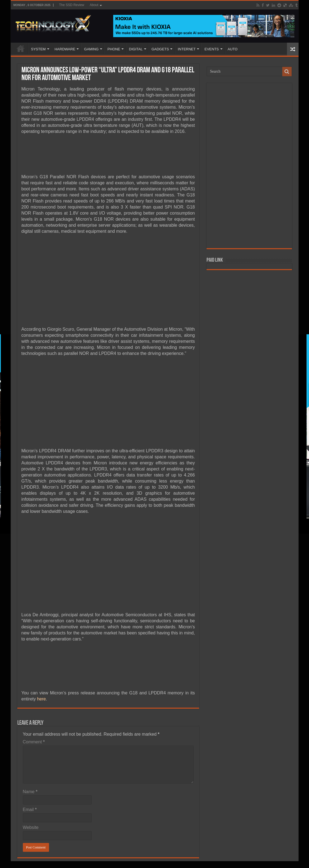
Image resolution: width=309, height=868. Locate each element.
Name (30, 792)
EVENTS (212, 49)
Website (31, 827)
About (94, 5)
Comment (34, 742)
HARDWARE (65, 49)
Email (30, 810)
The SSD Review (71, 5)
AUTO (233, 49)
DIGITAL (136, 49)
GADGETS (160, 49)
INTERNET (187, 49)
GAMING (91, 49)
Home (21, 48)
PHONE (114, 49)
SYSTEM (38, 49)
